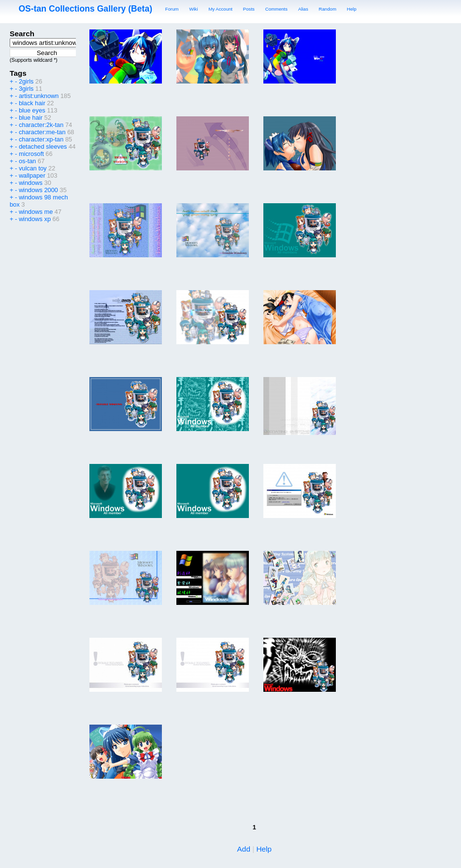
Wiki (193, 9)
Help (352, 9)
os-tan (28, 161)
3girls (26, 89)
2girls (26, 81)
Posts (249, 9)
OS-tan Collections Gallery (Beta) (85, 9)
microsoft (31, 154)
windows (31, 183)
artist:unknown (39, 96)
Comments (276, 9)
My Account (220, 9)
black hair (32, 103)
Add (244, 849)
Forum (172, 9)
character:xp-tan (41, 139)
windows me (36, 212)
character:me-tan (42, 132)
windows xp (35, 219)
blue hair (31, 118)
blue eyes (32, 110)
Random (328, 9)
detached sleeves (43, 147)
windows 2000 (38, 190)
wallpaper (32, 175)
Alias (303, 9)
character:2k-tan (41, 125)
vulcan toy (33, 168)
